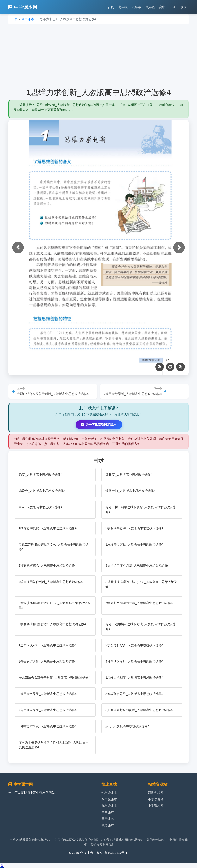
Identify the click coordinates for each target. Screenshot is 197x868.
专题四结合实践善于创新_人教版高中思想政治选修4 (54, 678)
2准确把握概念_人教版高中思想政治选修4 (48, 566)
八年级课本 (109, 799)
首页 (111, 7)
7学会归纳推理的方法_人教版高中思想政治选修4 (139, 603)
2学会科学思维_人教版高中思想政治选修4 (134, 528)
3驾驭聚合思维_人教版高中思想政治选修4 (134, 694)
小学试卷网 (156, 799)
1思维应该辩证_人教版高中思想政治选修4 (48, 645)
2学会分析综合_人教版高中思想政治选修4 (134, 645)
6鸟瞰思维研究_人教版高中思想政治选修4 (48, 726)
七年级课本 (109, 793)
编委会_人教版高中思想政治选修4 (42, 491)
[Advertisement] (98, 56)
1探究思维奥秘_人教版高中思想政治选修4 (48, 528)
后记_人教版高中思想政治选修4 (127, 726)
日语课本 (108, 819)
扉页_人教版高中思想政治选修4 (41, 475)
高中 (162, 7)
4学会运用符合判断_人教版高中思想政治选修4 (51, 582)
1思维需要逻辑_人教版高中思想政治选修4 (134, 544)
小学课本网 (156, 806)
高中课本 (28, 19)
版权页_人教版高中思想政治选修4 (129, 475)
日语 (173, 7)
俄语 (183, 7)
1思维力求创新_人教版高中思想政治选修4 (134, 678)
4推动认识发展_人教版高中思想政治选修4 (134, 662)
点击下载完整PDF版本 (99, 425)
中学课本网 (23, 7)
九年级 (150, 7)
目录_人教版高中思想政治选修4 (41, 507)
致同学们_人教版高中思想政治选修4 (130, 491)
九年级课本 (109, 806)
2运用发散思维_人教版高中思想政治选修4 (48, 694)
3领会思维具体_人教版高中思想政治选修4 (48, 662)
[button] (18, 247)
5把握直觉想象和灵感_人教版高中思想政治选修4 (139, 710)
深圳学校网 (156, 793)
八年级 (137, 7)
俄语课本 (108, 825)
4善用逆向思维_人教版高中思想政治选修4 (48, 710)
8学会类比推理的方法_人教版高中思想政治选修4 (52, 624)
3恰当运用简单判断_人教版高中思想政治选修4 (138, 566)
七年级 (123, 7)
